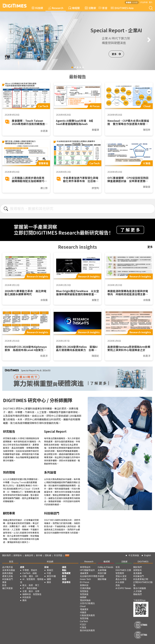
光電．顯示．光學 (31, 591)
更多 (116, 54)
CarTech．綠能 (30, 573)
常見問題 (58, 555)
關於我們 (6, 555)
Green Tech (85, 579)
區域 (46, 567)
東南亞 (50, 570)
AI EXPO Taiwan (123, 588)
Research (56, 8)
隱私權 (48, 555)
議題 (64, 567)
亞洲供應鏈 (85, 588)
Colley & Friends (106, 567)
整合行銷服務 (140, 588)
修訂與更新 (8, 588)
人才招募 (138, 591)
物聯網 (83, 597)
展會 (4, 582)
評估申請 (144, 2)
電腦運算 (84, 609)
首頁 (11, 562)
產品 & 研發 (121, 579)
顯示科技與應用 (87, 630)
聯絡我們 (138, 594)
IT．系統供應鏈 (30, 588)
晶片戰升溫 (8, 567)
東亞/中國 (51, 576)
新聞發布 (18, 555)
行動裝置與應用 (87, 615)
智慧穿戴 (84, 618)
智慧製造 (84, 591)
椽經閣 (74, 8)
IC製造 (83, 627)
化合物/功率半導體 (89, 576)
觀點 (64, 570)
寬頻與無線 (85, 600)
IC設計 (83, 624)
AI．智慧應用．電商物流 (32, 581)
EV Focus (85, 582)
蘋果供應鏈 (8, 573)
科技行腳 (102, 573)
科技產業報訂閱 (141, 579)
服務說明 (29, 555)
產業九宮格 (8, 576)
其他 (118, 585)
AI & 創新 (120, 582)
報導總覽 (66, 573)
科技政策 (27, 597)
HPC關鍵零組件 (88, 570)
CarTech (84, 621)
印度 (49, 573)
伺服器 (83, 612)
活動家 (90, 8)
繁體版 (129, 2)
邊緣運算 (84, 573)
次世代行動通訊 (87, 603)
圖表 (25, 600)
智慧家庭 (84, 594)
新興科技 (84, 585)
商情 (64, 579)
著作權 (39, 555)
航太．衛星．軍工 (31, 585)
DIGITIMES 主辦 (123, 570)
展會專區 (66, 582)
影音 (103, 8)
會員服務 (138, 573)
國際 (49, 579)
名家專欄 (102, 570)
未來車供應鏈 (9, 570)
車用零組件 (85, 567)
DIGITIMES (143, 562)
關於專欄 (102, 579)
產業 (22, 567)
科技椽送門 (8, 579)
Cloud (83, 606)
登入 (151, 2)
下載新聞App (139, 600)
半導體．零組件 (30, 570)
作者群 (101, 576)
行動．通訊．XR (30, 576)
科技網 (37, 8)
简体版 (135, 2)
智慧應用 (120, 573)
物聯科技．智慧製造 (32, 594)
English (147, 555)
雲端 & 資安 (121, 576)
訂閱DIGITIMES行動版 (143, 584)
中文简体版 (134, 555)
